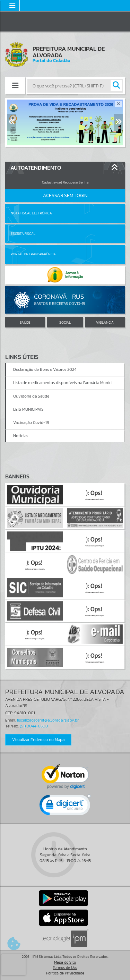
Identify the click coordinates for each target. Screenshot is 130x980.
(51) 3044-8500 (34, 726)
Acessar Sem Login (65, 195)
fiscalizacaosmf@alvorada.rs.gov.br (48, 720)
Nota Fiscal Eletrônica (31, 213)
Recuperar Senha (76, 182)
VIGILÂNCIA (105, 322)
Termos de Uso (65, 968)
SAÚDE (25, 322)
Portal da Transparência (33, 254)
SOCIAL (65, 322)
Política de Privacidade (65, 973)
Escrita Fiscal (23, 234)
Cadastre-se (51, 182)
